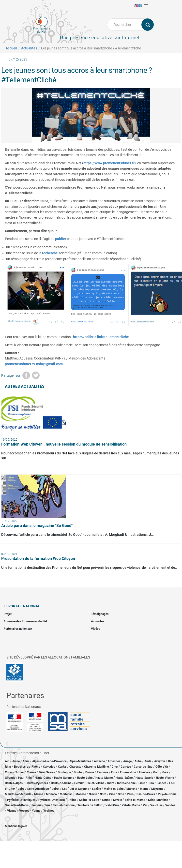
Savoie (117, 800)
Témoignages (100, 614)
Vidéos (96, 629)
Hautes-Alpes (14, 783)
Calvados (49, 767)
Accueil (11, 48)
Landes (161, 783)
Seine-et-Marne (135, 800)
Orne (121, 794)
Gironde (10, 778)
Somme (36, 805)
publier (61, 239)
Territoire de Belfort (90, 805)
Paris (130, 794)
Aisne (16, 761)
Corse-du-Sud (143, 767)
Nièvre (93, 794)
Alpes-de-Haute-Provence (49, 761)
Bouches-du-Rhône (27, 767)
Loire (21, 789)
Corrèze (126, 767)
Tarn (47, 805)
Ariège (127, 761)
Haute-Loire (85, 778)
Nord (103, 794)
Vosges (24, 811)
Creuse (31, 772)
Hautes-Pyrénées (37, 783)
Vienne (12, 811)
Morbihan (66, 794)
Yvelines (49, 811)
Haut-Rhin (25, 778)
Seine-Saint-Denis (17, 805)
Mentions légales (16, 826)
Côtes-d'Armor (14, 772)
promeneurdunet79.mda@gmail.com (34, 364)
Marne (144, 789)
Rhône (72, 800)
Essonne (103, 772)
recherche (50, 253)
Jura (151, 783)
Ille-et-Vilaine (95, 783)
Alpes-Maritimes (80, 761)
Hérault (79, 783)
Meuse (39, 794)
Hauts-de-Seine (61, 783)
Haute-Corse (43, 778)
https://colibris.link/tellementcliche (101, 337)
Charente (75, 767)
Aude (148, 761)
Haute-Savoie (144, 778)
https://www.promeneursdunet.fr (109, 163)
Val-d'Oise (112, 805)
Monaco (51, 794)
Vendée (170, 805)
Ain (8, 761)
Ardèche (99, 761)
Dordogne (64, 772)
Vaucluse (156, 805)
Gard (156, 772)
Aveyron (160, 761)
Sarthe (106, 800)
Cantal (62, 767)
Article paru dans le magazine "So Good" (37, 526)
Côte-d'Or (162, 767)
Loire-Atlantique (38, 789)
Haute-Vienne (165, 778)
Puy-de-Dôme (167, 794)
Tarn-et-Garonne (64, 805)
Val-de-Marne (131, 805)
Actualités (29, 48)
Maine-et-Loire (114, 789)
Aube (138, 761)
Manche (132, 789)
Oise (112, 794)
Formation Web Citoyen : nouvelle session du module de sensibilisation (64, 444)
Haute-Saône (124, 778)
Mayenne (157, 789)
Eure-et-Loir (128, 772)
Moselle (81, 794)
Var (145, 805)
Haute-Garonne (64, 778)
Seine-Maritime (158, 800)
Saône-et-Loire (89, 800)
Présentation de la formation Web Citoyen (38, 559)
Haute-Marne (104, 778)
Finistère (145, 772)
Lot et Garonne (79, 789)
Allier (26, 761)
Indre (111, 783)
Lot (64, 789)
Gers (165, 772)
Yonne (36, 811)
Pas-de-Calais (146, 794)
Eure (114, 772)
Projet (8, 614)
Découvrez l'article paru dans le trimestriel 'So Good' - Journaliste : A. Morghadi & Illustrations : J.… (78, 535)
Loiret (55, 789)
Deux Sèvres (47, 772)
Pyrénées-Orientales (52, 800)
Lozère (96, 789)
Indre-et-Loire (126, 783)
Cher (115, 767)
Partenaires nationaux (18, 629)
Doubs (78, 772)
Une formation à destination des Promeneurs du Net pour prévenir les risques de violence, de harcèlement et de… (89, 568)
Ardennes (114, 761)
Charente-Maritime (96, 767)
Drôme (90, 772)
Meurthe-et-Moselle (18, 794)
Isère (142, 783)
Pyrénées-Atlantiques (21, 800)
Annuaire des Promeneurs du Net (25, 621)
